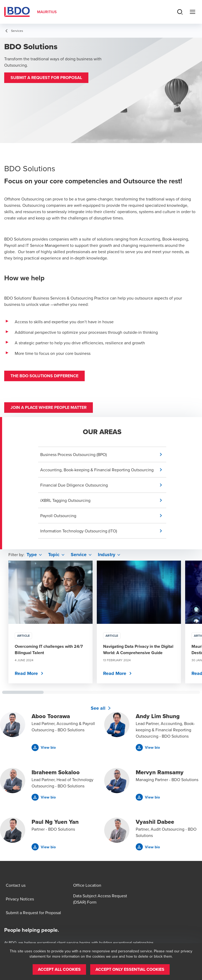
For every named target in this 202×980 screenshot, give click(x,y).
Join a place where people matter (49, 407)
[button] (46, 78)
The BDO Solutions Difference (44, 376)
